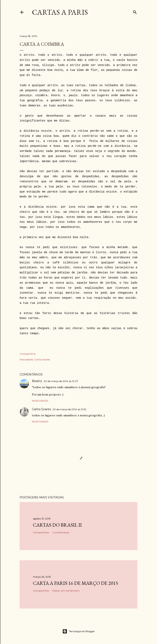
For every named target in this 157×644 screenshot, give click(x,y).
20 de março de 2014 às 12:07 (61, 381)
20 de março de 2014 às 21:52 (69, 409)
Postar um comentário (66, 591)
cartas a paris (60, 12)
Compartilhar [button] (28, 354)
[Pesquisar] (135, 11)
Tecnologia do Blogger (79, 631)
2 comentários (61, 532)
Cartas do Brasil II (57, 525)
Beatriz (37, 381)
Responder (40, 401)
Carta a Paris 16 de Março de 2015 (76, 583)
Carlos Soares (42, 359)
